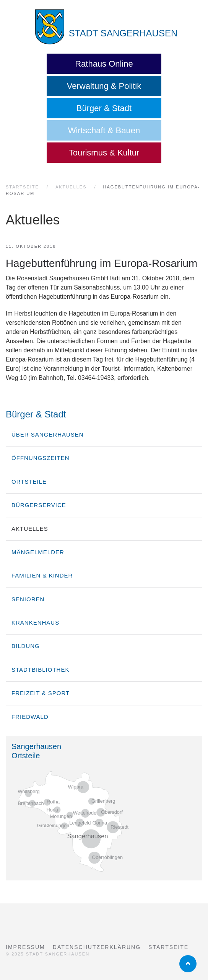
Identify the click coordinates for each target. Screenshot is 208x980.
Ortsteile (29, 482)
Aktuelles (30, 529)
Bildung (26, 646)
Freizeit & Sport (41, 693)
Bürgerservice (39, 505)
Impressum (25, 947)
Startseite (168, 947)
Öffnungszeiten (41, 458)
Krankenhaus (35, 623)
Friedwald (30, 717)
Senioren (28, 599)
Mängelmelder (38, 552)
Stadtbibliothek (40, 670)
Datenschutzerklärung (97, 947)
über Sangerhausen (48, 434)
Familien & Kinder (42, 575)
